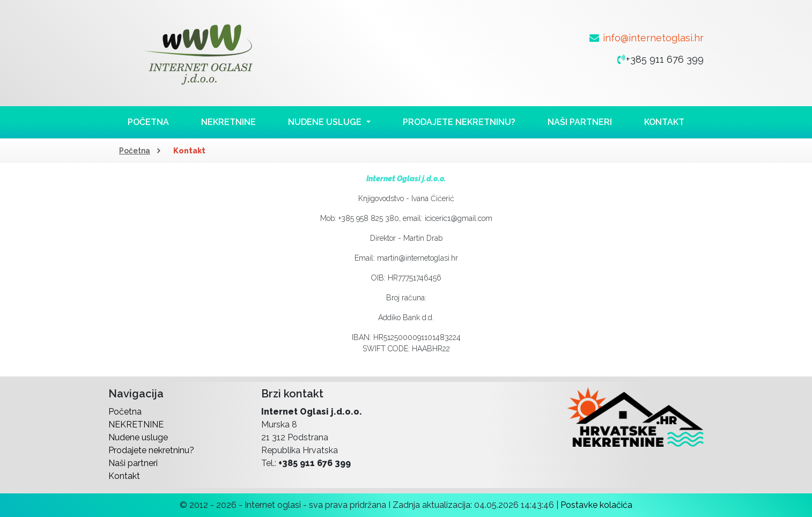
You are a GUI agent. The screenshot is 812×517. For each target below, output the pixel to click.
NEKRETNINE (228, 122)
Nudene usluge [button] (326, 122)
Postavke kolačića (596, 505)
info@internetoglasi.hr (653, 38)
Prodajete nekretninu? (459, 122)
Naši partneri (580, 122)
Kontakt (664, 122)
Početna (148, 122)
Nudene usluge (138, 437)
